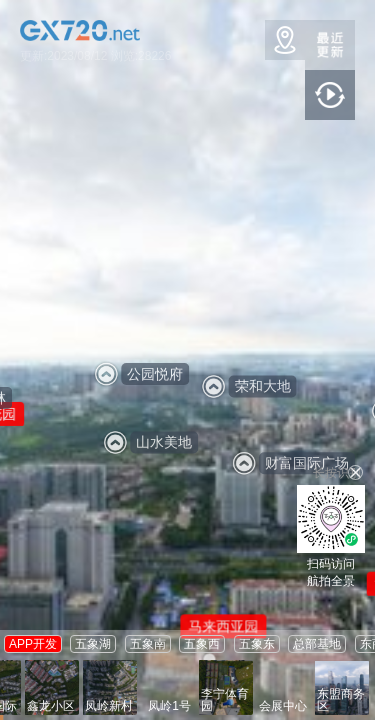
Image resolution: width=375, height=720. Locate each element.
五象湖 (93, 644)
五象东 (257, 644)
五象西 (202, 644)
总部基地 (317, 644)
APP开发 (33, 644)
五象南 (148, 644)
